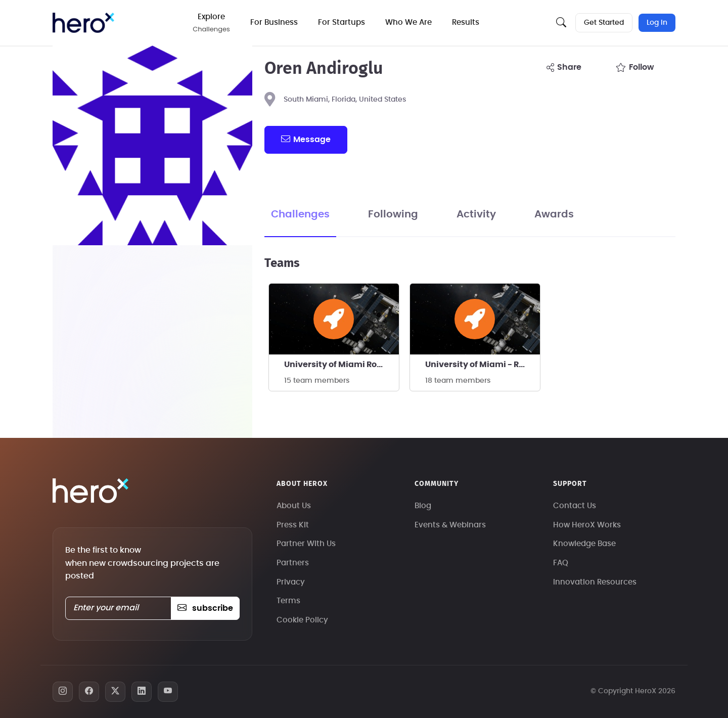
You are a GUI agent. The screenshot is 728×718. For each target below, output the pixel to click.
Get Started (604, 23)
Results (466, 23)
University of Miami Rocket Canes (342, 365)
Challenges (300, 214)
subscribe (205, 608)
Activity (476, 214)
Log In (657, 23)
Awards (554, 214)
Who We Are (408, 23)
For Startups (342, 23)
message (306, 139)
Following (393, 214)
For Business (274, 23)
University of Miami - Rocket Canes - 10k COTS (483, 365)
